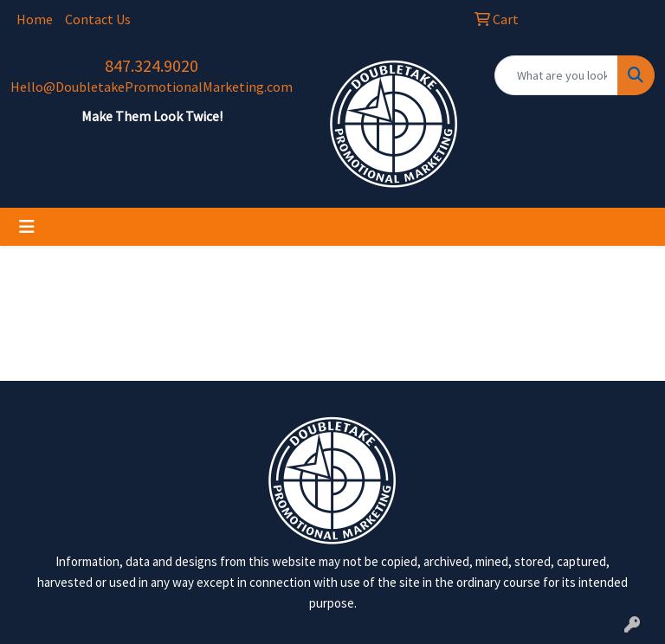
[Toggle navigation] (27, 227)
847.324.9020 (152, 65)
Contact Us (98, 19)
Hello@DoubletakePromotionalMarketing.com (152, 87)
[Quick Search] (556, 75)
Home (35, 19)
